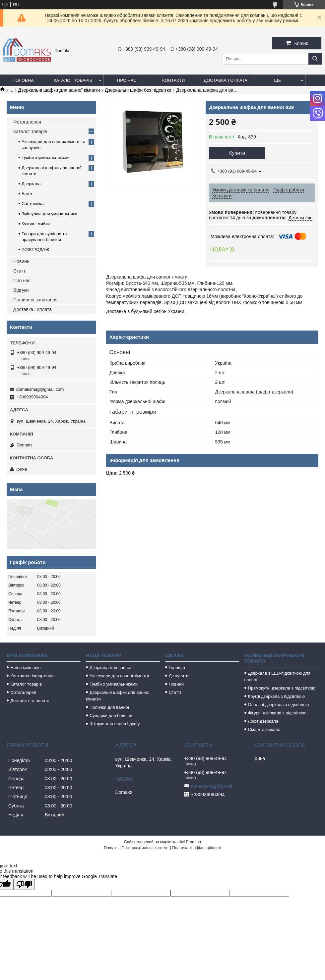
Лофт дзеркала (263, 721)
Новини (21, 261)
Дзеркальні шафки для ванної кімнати (59, 90)
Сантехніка (32, 204)
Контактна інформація (32, 676)
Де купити (179, 676)
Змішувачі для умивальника (49, 214)
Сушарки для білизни (111, 716)
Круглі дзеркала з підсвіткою (276, 696)
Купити (237, 153)
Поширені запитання (35, 300)
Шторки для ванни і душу (115, 724)
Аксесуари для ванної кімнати (119, 676)
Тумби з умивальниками (46, 157)
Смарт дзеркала (264, 729)
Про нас (127, 80)
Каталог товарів (73, 80)
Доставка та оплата (30, 701)
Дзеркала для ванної (110, 668)
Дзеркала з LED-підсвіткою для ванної (278, 676)
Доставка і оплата (226, 80)
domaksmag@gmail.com (40, 389)
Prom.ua (194, 842)
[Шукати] (315, 59)
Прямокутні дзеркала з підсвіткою (282, 688)
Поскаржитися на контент (145, 848)
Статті (20, 271)
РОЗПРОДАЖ (35, 250)
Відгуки (21, 290)
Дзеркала (31, 184)
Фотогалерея (27, 122)
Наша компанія (25, 668)
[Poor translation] (24, 884)
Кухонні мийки (36, 224)
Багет (27, 194)
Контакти (173, 80)
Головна (24, 80)
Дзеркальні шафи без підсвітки (138, 90)
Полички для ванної (109, 707)
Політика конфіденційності (197, 848)
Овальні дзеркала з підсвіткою (279, 705)
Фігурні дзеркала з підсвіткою (277, 713)
